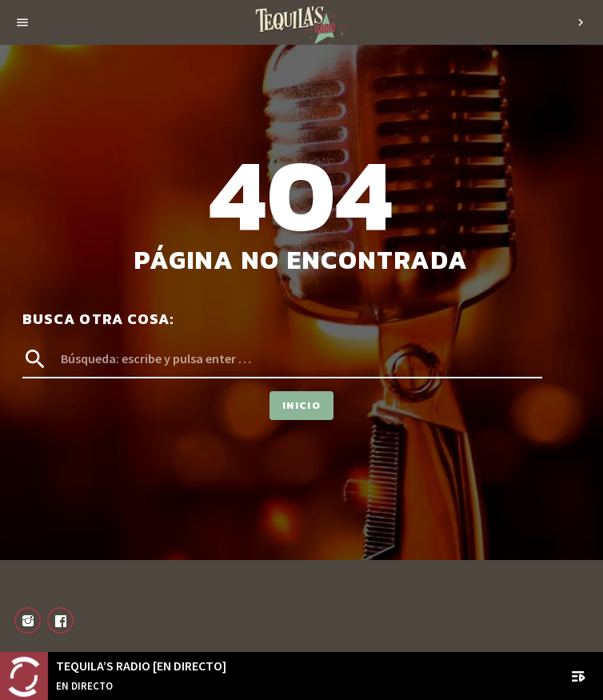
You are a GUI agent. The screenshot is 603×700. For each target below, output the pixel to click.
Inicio (301, 405)
